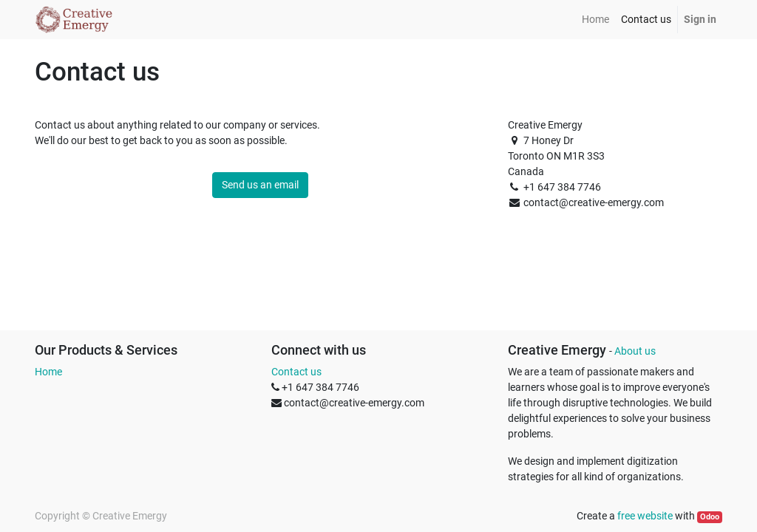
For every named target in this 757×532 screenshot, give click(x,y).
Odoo (710, 517)
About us (635, 351)
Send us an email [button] (260, 185)
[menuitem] (595, 20)
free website (645, 516)
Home (48, 372)
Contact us (296, 372)
